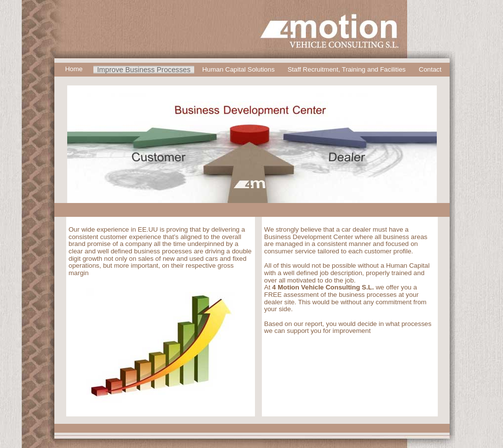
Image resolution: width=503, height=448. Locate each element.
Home (74, 69)
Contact (430, 69)
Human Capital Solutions (238, 69)
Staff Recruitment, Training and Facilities (347, 69)
